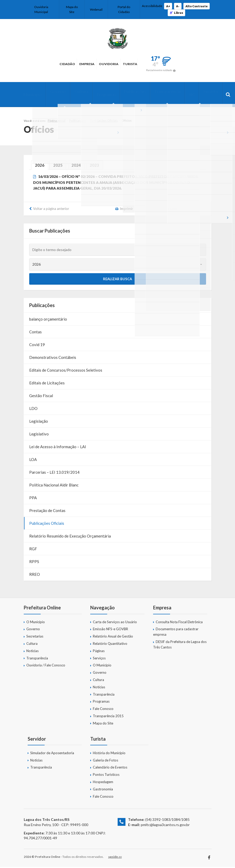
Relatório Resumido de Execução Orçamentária (70, 537)
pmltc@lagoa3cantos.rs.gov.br (165, 826)
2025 (58, 166)
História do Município (109, 754)
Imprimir (126, 210)
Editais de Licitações (47, 384)
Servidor (193, 92)
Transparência (155, 92)
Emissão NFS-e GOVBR (110, 630)
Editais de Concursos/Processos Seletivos (66, 371)
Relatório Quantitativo (110, 645)
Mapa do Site (72, 9)
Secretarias (35, 637)
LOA (33, 460)
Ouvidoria (113, 64)
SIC (177, 95)
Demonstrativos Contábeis (53, 358)
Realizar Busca (117, 280)
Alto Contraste (197, 6)
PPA (33, 499)
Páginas (99, 652)
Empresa (75, 64)
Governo (56, 92)
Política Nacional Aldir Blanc (54, 486)
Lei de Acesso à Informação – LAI (58, 448)
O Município (33, 92)
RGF (33, 550)
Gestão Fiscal (41, 397)
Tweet (173, 210)
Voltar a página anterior (51, 210)
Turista (150, 64)
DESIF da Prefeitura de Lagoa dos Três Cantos (180, 645)
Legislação (39, 422)
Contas (35, 333)
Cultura (76, 92)
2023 (94, 166)
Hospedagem (103, 783)
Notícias (32, 652)
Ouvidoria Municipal (41, 9)
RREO (35, 575)
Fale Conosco (103, 710)
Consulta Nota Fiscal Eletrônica (179, 623)
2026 (40, 166)
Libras (176, 13)
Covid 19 (37, 346)
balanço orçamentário (48, 320)
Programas (99, 95)
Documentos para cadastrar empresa (176, 633)
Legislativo (39, 435)
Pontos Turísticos (106, 776)
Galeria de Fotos (106, 761)
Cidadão (39, 64)
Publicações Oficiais (104, 121)
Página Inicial (57, 121)
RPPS (34, 563)
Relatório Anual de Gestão (113, 637)
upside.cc (115, 858)
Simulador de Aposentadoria (52, 754)
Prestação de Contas (47, 511)
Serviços (99, 659)
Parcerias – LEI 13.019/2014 (54, 473)
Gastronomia (103, 790)
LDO (33, 409)
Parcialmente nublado (189, 70)
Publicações (125, 92)
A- (178, 6)
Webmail (96, 10)
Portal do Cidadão (124, 9)
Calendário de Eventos (110, 768)
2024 (76, 166)
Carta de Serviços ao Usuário (115, 623)
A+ (168, 6)
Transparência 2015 (108, 717)
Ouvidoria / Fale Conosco (46, 666)
